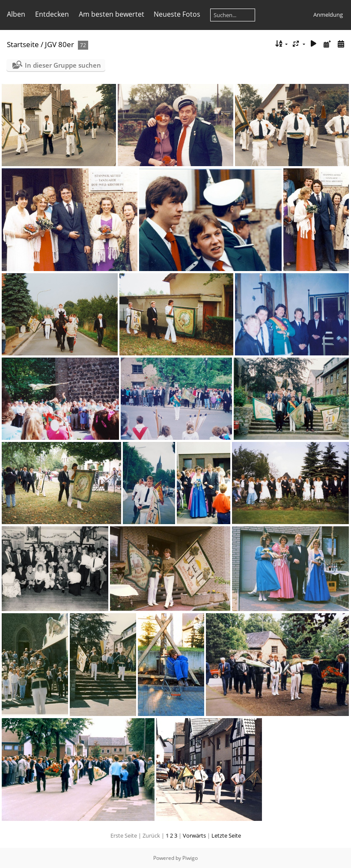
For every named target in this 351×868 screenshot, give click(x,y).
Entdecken (52, 14)
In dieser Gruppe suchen (63, 65)
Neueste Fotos (177, 14)
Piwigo (190, 858)
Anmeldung (328, 15)
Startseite (23, 44)
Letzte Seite (226, 835)
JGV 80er (59, 44)
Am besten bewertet (112, 14)
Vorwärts (194, 835)
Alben (16, 14)
